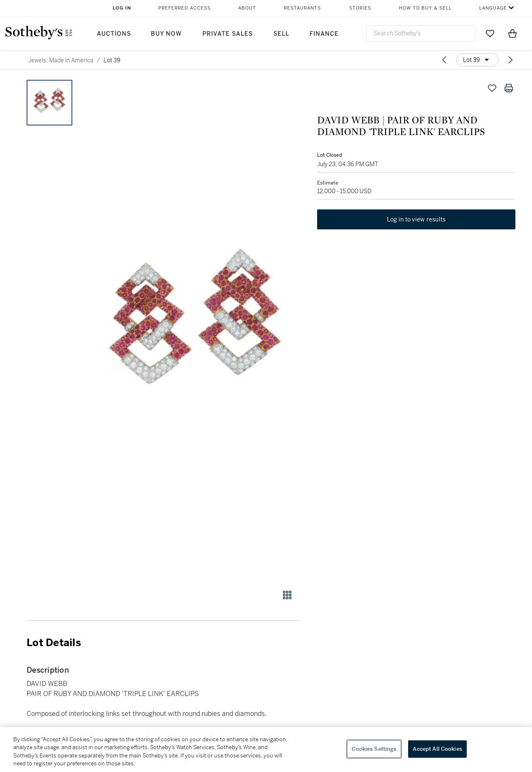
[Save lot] (492, 88)
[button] (195, 330)
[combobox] (421, 33)
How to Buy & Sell (425, 8)
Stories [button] (360, 8)
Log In (122, 8)
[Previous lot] (444, 60)
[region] (266, 750)
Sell (281, 34)
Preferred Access (185, 8)
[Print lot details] (509, 88)
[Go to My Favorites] (490, 33)
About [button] (247, 8)
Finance (324, 34)
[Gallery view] (287, 595)
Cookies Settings (374, 749)
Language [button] (493, 8)
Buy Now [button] (166, 34)
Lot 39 (112, 60)
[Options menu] (477, 60)
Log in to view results (416, 219)
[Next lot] (510, 60)
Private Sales (228, 34)
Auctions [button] (114, 34)
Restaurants (302, 8)
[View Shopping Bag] (512, 33)
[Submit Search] (466, 33)
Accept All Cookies (437, 749)
